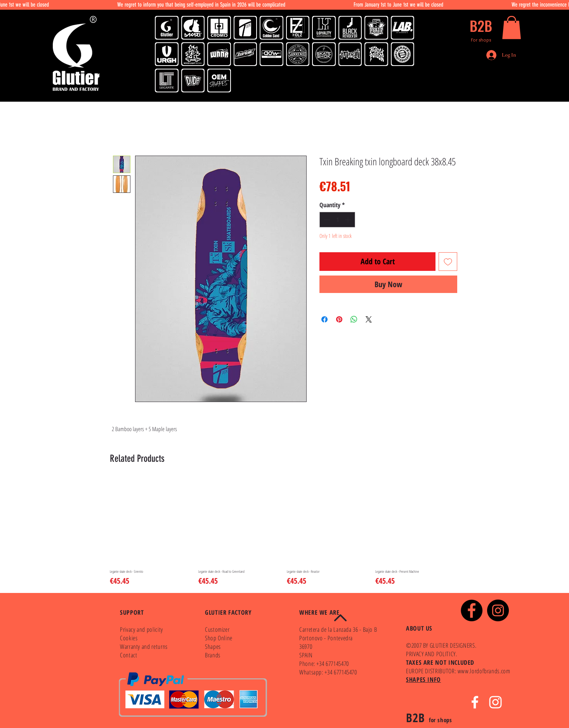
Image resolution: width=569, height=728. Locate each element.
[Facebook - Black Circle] (472, 610)
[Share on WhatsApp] (354, 319)
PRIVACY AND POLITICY (431, 654)
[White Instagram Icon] (495, 702)
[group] (284, 533)
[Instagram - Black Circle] (498, 610)
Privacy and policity (141, 629)
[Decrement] (326, 220)
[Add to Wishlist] (448, 262)
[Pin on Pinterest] (339, 319)
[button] (512, 28)
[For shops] (481, 40)
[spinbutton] (337, 220)
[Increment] (349, 220)
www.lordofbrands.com (484, 671)
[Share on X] (369, 319)
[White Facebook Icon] (475, 702)
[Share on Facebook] (324, 319)
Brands (213, 655)
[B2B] (481, 26)
